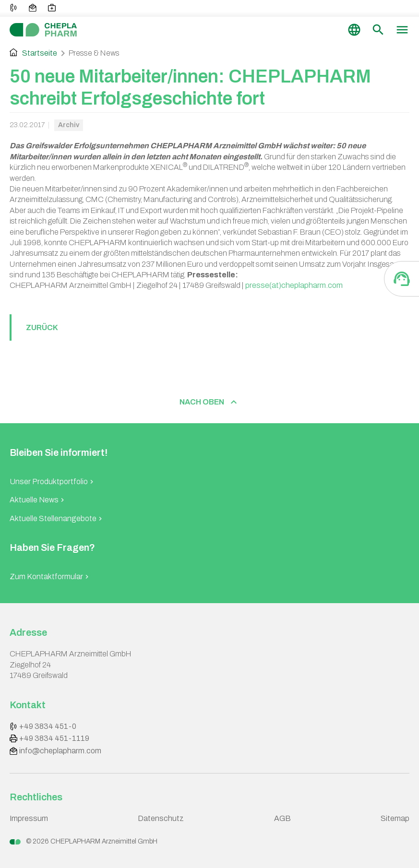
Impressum (29, 818)
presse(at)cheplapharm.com (294, 285)
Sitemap (395, 818)
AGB (282, 818)
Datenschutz (161, 818)
